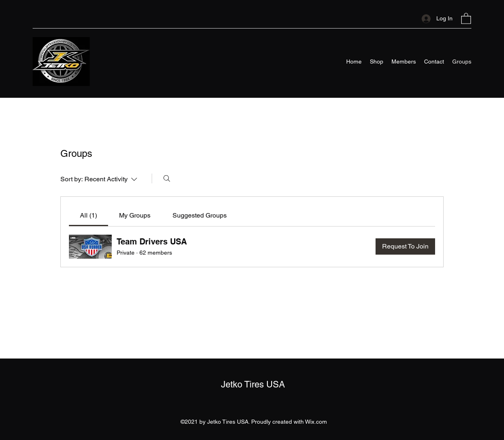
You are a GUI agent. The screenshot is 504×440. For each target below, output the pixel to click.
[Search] (167, 178)
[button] (466, 18)
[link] (88, 215)
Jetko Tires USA (253, 384)
